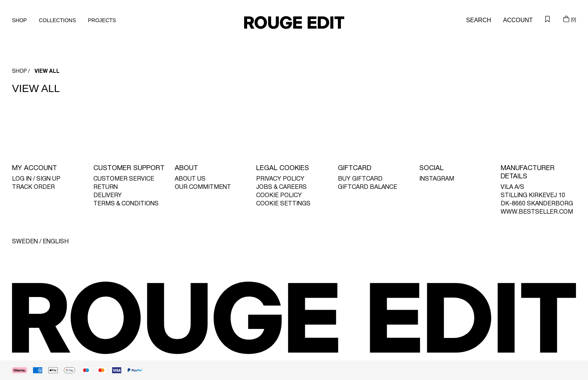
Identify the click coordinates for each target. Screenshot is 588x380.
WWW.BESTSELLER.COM (537, 212)
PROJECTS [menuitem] (102, 20)
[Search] (479, 20)
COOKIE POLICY (279, 196)
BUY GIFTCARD (360, 179)
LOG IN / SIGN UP (36, 179)
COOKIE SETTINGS (283, 204)
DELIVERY (108, 196)
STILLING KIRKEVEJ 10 (533, 196)
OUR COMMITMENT (203, 187)
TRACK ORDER (33, 187)
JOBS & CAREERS (281, 187)
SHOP (19, 72)
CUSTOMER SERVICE (124, 179)
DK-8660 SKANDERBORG (537, 204)
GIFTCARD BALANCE (367, 187)
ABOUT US (190, 179)
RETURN (106, 187)
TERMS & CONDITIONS (126, 204)
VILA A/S (512, 187)
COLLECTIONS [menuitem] (58, 20)
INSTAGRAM (437, 179)
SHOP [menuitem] (19, 20)
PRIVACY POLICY (280, 179)
